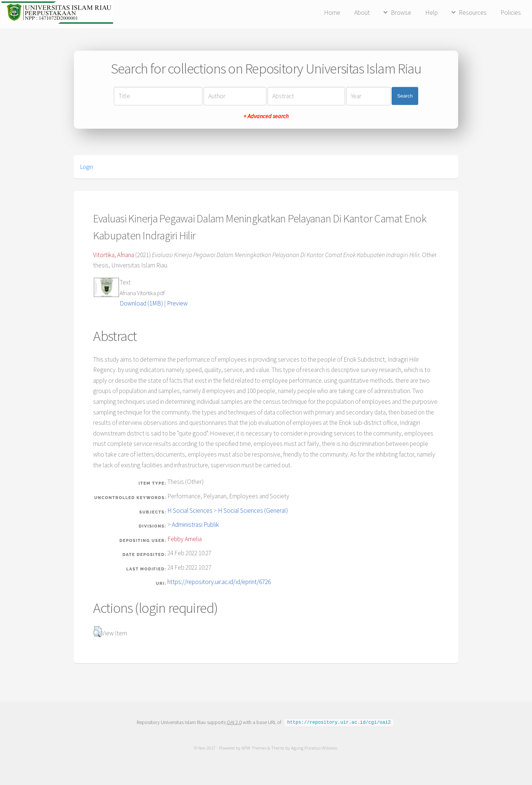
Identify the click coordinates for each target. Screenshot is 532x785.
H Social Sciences (190, 511)
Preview (177, 303)
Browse (401, 13)
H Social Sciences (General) (253, 511)
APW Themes (254, 748)
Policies (511, 13)
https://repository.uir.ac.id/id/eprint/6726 (219, 582)
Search (405, 96)
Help (432, 13)
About (362, 13)
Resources (473, 13)
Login (87, 167)
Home (332, 13)
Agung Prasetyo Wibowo (314, 748)
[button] (97, 632)
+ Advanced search (266, 116)
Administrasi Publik (195, 525)
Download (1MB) (141, 303)
